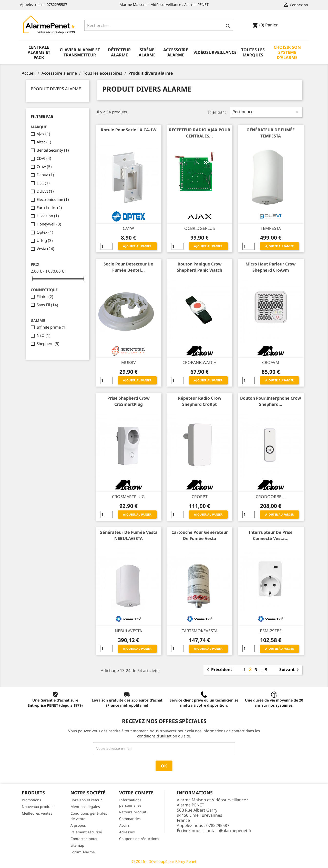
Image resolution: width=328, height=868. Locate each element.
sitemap (77, 845)
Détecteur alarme (119, 52)
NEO (44, 335)
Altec (44, 142)
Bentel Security (53, 150)
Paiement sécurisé (86, 832)
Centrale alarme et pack (39, 52)
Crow (44, 166)
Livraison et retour (86, 800)
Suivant (290, 670)
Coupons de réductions (139, 839)
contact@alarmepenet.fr (228, 831)
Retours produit (133, 812)
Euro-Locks (49, 208)
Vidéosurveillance (215, 52)
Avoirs (124, 825)
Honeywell (49, 224)
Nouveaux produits (38, 807)
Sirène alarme (147, 52)
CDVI (44, 158)
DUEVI (45, 191)
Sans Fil (47, 305)
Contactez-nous (84, 839)
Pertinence (266, 112)
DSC (43, 183)
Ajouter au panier (137, 246)
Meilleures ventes (37, 813)
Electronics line (53, 199)
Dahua (45, 175)
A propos (78, 825)
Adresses (127, 832)
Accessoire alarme (176, 52)
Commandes (130, 819)
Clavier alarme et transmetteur (80, 52)
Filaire (45, 297)
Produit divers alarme (56, 89)
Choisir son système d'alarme (287, 52)
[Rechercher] (159, 25)
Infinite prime (52, 327)
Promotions (32, 800)
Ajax (43, 134)
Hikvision (48, 216)
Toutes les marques (253, 52)
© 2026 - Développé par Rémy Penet (164, 861)
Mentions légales (85, 807)
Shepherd (48, 343)
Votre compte (136, 793)
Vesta (45, 249)
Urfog (45, 240)
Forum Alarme (83, 852)
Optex (45, 232)
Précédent (219, 670)
